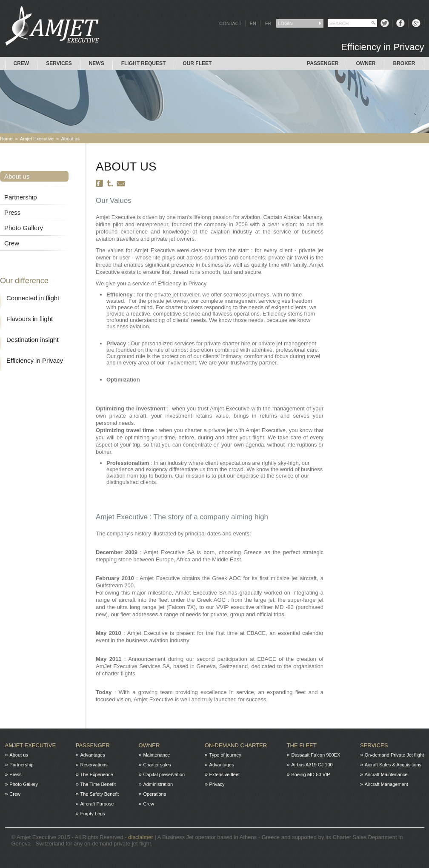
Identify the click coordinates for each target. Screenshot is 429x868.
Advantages (93, 755)
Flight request (144, 63)
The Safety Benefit (100, 794)
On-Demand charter (236, 745)
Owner (366, 63)
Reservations (94, 765)
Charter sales (157, 765)
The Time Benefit (98, 784)
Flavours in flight (30, 319)
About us (70, 139)
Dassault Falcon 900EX (316, 755)
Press (12, 212)
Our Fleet (197, 63)
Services (59, 63)
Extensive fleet (225, 774)
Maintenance (156, 755)
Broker (404, 63)
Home (6, 139)
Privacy (217, 784)
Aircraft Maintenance (386, 774)
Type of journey (225, 755)
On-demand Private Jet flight (394, 755)
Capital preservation (164, 774)
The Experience (97, 774)
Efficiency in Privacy (35, 360)
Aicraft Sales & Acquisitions (393, 765)
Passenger (323, 63)
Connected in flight (33, 298)
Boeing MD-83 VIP (310, 774)
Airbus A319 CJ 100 (312, 765)
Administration (158, 784)
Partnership (21, 197)
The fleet (302, 745)
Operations (154, 794)
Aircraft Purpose (97, 804)
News (97, 63)
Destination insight (33, 340)
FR (268, 23)
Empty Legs (93, 814)
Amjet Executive (37, 139)
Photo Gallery (24, 228)
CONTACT (230, 23)
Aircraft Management (386, 784)
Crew (21, 63)
